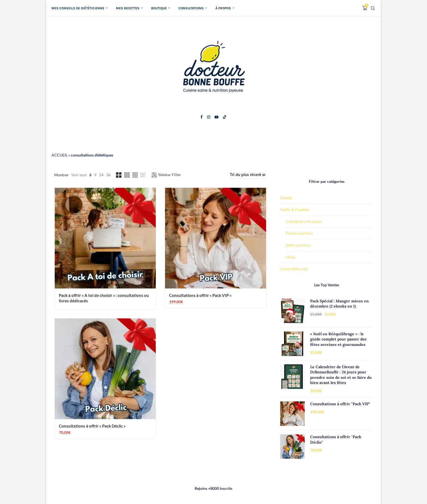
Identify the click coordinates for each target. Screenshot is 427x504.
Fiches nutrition (299, 233)
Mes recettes (128, 8)
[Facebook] (202, 117)
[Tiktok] (225, 117)
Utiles (291, 257)
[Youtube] (216, 117)
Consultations (191, 8)
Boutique (159, 8)
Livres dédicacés (294, 269)
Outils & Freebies (295, 209)
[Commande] (248, 175)
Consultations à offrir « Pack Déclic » (92, 426)
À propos (223, 8)
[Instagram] (209, 117)
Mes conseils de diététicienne (78, 8)
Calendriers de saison (304, 221)
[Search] (373, 8)
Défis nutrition (298, 245)
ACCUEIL (60, 155)
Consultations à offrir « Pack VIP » (200, 296)
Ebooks (286, 198)
